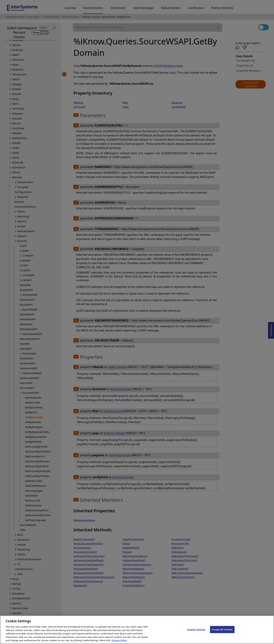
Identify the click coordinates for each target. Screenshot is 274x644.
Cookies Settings (196, 634)
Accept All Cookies (222, 634)
